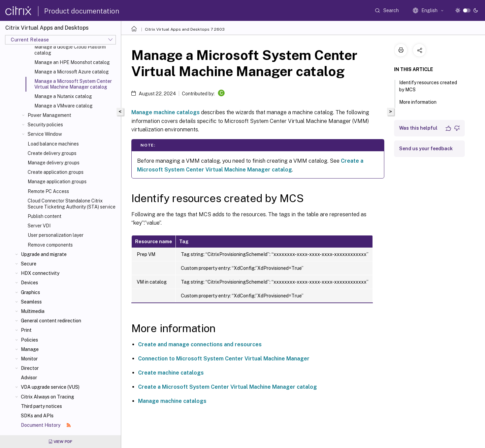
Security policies (45, 125)
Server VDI (39, 226)
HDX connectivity (40, 273)
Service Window (45, 134)
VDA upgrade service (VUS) (50, 387)
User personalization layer (56, 235)
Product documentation (82, 11)
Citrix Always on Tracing (47, 397)
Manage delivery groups (54, 163)
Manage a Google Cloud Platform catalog (70, 50)
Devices (29, 283)
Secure (29, 264)
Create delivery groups (52, 153)
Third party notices (41, 406)
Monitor (29, 359)
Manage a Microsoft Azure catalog (72, 72)
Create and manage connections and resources (200, 344)
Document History (46, 425)
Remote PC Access (48, 191)
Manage (30, 349)
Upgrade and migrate (44, 254)
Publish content (44, 216)
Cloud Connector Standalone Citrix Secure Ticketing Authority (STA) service (72, 204)
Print (26, 330)
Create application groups (56, 172)
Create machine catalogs (171, 373)
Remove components (50, 245)
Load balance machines (53, 144)
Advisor (29, 378)
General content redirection (51, 321)
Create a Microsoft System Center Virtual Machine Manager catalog (228, 387)
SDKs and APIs (37, 416)
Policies (29, 340)
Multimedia (33, 311)
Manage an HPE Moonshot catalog (72, 62)
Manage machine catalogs (166, 112)
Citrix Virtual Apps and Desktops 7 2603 (185, 29)
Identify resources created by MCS (428, 86)
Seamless (31, 302)
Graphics (30, 292)
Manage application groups (57, 182)
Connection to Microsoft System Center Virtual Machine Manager (224, 359)
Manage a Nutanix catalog (63, 96)
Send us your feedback (426, 149)
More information (422, 101)
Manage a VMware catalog (63, 106)
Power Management (49, 115)
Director (30, 368)
